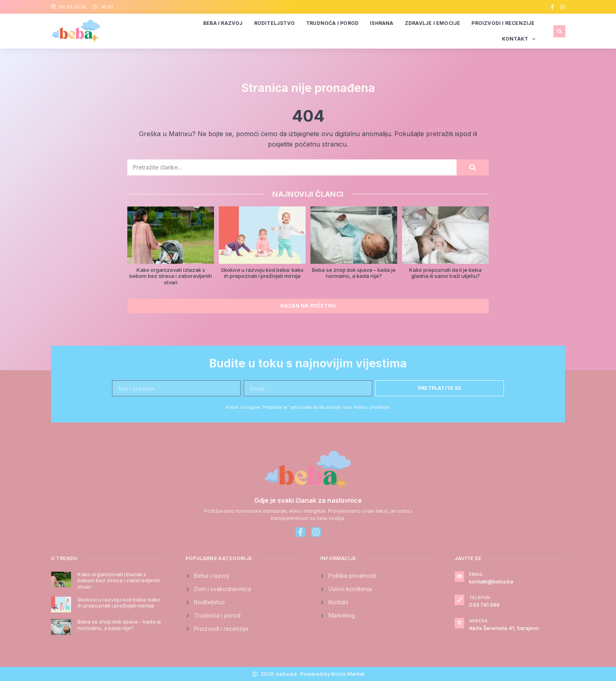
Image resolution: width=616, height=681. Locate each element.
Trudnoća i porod (332, 23)
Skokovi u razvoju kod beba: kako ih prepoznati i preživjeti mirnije (262, 273)
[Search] (473, 167)
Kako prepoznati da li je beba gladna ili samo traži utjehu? (445, 273)
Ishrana (381, 23)
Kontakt (519, 39)
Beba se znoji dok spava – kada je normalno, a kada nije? (354, 273)
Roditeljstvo (274, 23)
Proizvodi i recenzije (503, 23)
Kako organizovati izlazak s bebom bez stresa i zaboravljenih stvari (171, 276)
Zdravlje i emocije (433, 23)
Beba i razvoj (223, 23)
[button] (559, 31)
